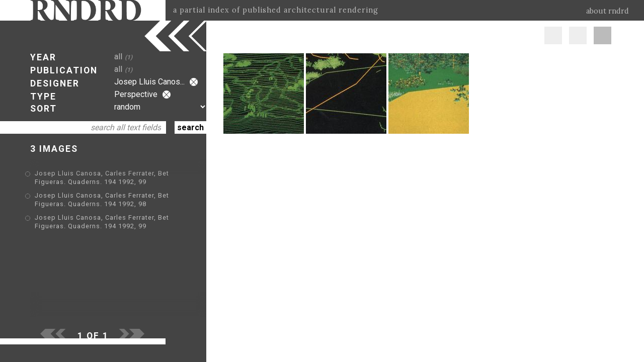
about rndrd (608, 11)
